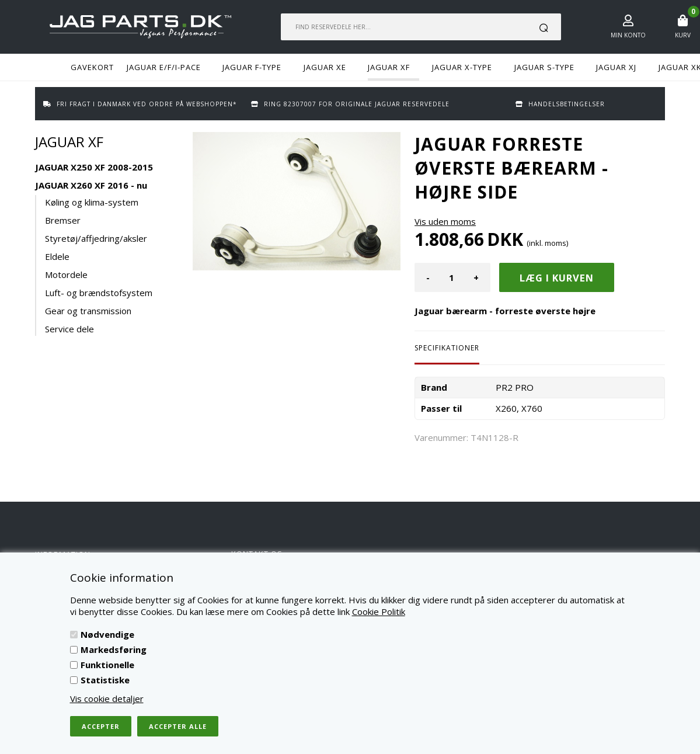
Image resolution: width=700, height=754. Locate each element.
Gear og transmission (88, 311)
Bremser (63, 220)
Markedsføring (114, 649)
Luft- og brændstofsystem (99, 293)
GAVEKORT (92, 67)
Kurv (683, 35)
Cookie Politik (379, 611)
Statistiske (105, 680)
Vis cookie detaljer (107, 699)
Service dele (69, 329)
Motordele (66, 275)
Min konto (628, 35)
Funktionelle (107, 665)
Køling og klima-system (92, 202)
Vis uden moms (445, 221)
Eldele (57, 256)
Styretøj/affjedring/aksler (96, 238)
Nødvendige (107, 634)
